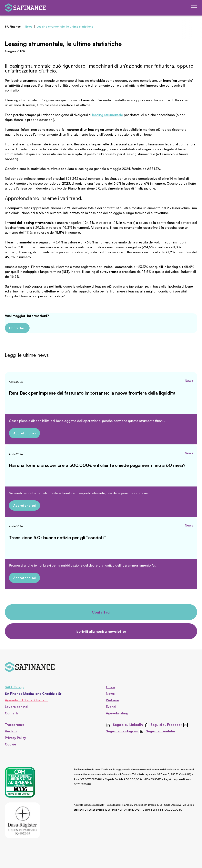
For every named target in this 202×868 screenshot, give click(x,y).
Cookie (11, 744)
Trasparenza (15, 725)
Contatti (11, 713)
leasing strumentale (108, 115)
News (189, 381)
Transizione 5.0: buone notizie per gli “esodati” (57, 537)
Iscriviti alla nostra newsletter (101, 631)
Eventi (111, 707)
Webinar (113, 700)
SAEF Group (14, 687)
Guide (111, 687)
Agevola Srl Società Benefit (26, 700)
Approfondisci (24, 433)
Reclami (11, 731)
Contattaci (17, 328)
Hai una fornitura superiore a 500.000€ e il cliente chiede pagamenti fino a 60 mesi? (97, 465)
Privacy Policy (15, 738)
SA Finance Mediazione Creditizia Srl (34, 694)
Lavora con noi (17, 707)
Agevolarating (117, 713)
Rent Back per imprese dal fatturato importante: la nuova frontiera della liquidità (92, 393)
